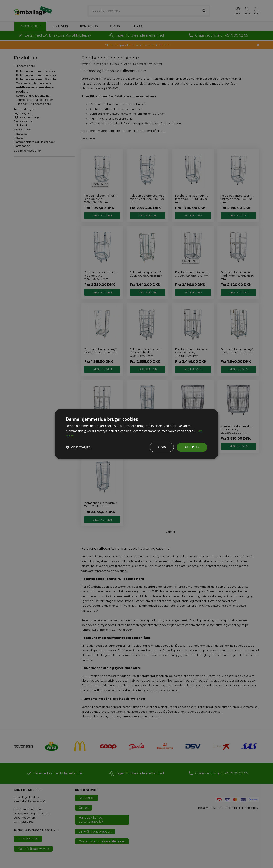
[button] (78, 447)
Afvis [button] (162, 447)
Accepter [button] (192, 447)
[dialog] (136, 434)
